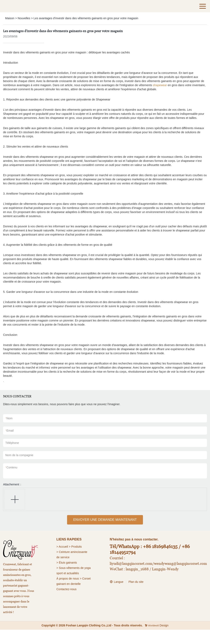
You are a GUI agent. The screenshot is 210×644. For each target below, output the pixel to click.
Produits (76, 547)
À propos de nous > (69, 579)
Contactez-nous (66, 589)
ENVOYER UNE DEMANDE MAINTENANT (105, 520)
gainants (71, 563)
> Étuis (61, 563)
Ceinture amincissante (73, 552)
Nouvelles (24, 18)
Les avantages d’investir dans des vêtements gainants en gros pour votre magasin (86, 18)
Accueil (63, 547)
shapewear (160, 85)
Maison (10, 18)
